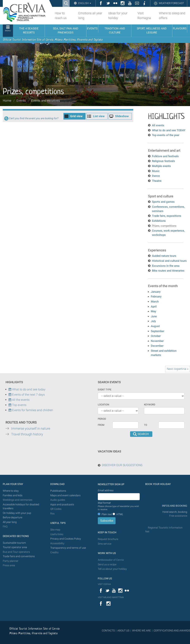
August (155, 326)
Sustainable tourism (14, 543)
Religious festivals (163, 161)
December (157, 346)
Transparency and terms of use (68, 548)
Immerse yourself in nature (31, 429)
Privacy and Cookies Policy (66, 539)
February (156, 297)
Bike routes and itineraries (168, 271)
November (157, 341)
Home (7, 101)
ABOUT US (123, 630)
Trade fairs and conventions (19, 556)
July (153, 321)
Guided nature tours (164, 256)
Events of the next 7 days (28, 395)
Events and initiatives (46, 101)
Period (102, 419)
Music (156, 171)
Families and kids (13, 495)
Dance (156, 176)
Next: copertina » (178, 369)
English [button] (84, 3)
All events (158, 125)
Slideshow (122, 116)
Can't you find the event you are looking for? (34, 118)
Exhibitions (159, 221)
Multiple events (161, 166)
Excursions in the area (166, 266)
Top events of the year (166, 135)
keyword (150, 405)
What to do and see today (27, 389)
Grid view (76, 116)
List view (99, 116)
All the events (20, 400)
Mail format (119, 506)
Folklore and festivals (165, 156)
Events (21, 101)
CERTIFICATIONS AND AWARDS (172, 630)
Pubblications (58, 491)
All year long (10, 522)
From (101, 425)
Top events (19, 405)
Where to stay (11, 491)
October (156, 336)
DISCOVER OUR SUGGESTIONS (122, 465)
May (153, 311)
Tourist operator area (15, 547)
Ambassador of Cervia (111, 560)
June (154, 316)
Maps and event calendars (65, 495)
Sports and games (163, 202)
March (155, 302)
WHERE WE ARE (141, 630)
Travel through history (27, 434)
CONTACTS (108, 630)
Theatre (157, 181)
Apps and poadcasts (62, 505)
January (156, 292)
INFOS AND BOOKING (174, 506)
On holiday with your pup (17, 513)
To (146, 425)
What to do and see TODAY (169, 130)
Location (103, 405)
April (154, 307)
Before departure (13, 517)
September (158, 331)
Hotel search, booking (175, 512)
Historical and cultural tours (169, 261)
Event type (105, 390)
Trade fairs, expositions (167, 216)
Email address (106, 490)
